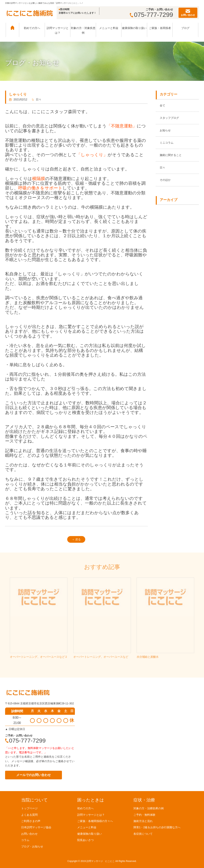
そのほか (165, 180)
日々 (162, 168)
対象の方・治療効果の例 (149, 808)
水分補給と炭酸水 (148, 657)
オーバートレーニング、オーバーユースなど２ (39, 657)
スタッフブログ (169, 118)
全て (162, 105)
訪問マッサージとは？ (58, 30)
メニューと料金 (109, 28)
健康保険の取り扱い (134, 28)
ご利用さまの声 (31, 821)
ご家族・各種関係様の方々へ (95, 821)
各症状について (143, 834)
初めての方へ (32, 28)
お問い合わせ (29, 834)
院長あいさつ (85, 840)
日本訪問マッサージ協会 (36, 827)
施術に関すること (171, 155)
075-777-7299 (151, 15)
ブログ (185, 28)
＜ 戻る (76, 539)
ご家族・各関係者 (160, 28)
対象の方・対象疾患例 (83, 30)
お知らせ (165, 130)
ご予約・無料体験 (144, 815)
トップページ (29, 808)
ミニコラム (167, 143)
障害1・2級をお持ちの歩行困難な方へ (157, 827)
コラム (25, 840)
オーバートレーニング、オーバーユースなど (101, 657)
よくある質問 (29, 815)
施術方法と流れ (143, 821)
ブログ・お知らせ (32, 846)
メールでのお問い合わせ (34, 775)
